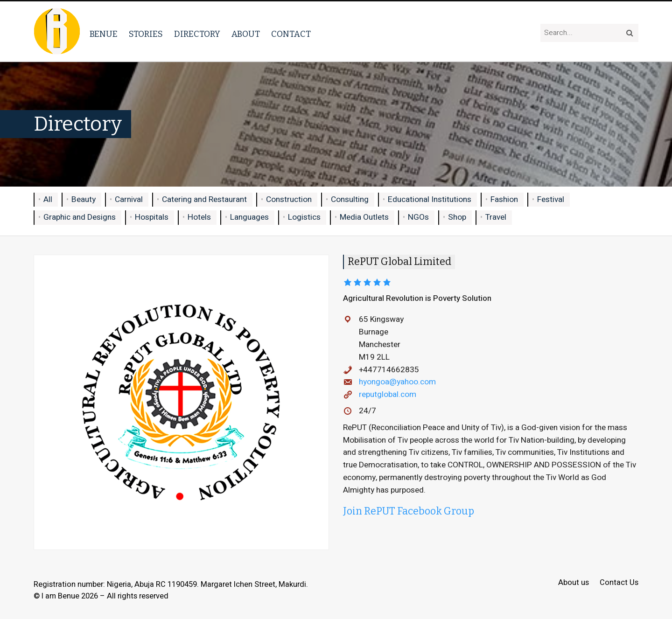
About (246, 34)
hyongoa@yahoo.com (397, 382)
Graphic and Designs (80, 217)
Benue (104, 34)
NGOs (418, 217)
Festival (551, 199)
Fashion (504, 199)
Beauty (84, 199)
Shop (457, 217)
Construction (289, 199)
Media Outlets (364, 217)
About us (574, 583)
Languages (249, 217)
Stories (146, 34)
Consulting (350, 199)
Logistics (304, 217)
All (48, 199)
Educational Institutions (430, 199)
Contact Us (619, 583)
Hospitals (152, 217)
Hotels (199, 217)
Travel (496, 217)
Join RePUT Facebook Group (409, 511)
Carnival (129, 199)
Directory (197, 34)
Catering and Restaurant (204, 199)
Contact (291, 34)
